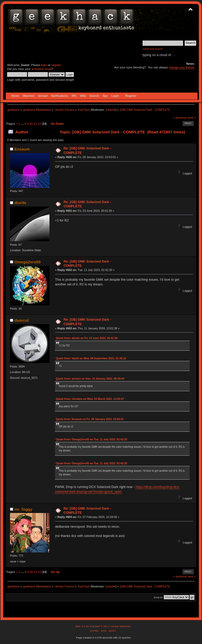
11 (35, 124)
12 (39, 124)
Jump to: (158, 597)
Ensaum (22, 149)
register (56, 65)
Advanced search (153, 49)
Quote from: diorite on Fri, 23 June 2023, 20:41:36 (87, 338)
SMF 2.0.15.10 (84, 626)
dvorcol (22, 320)
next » (192, 118)
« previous (180, 118)
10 (31, 124)
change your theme (181, 67)
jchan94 (111, 110)
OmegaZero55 (28, 262)
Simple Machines (121, 626)
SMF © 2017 (102, 626)
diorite (21, 203)
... (23, 124)
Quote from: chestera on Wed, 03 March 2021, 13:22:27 (90, 399)
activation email (41, 69)
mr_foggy (23, 509)
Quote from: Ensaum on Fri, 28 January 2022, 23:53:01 (90, 419)
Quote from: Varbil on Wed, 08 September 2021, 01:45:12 (91, 358)
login (44, 65)
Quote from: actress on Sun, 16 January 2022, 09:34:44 (90, 379)
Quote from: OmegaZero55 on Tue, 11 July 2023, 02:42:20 (92, 439)
